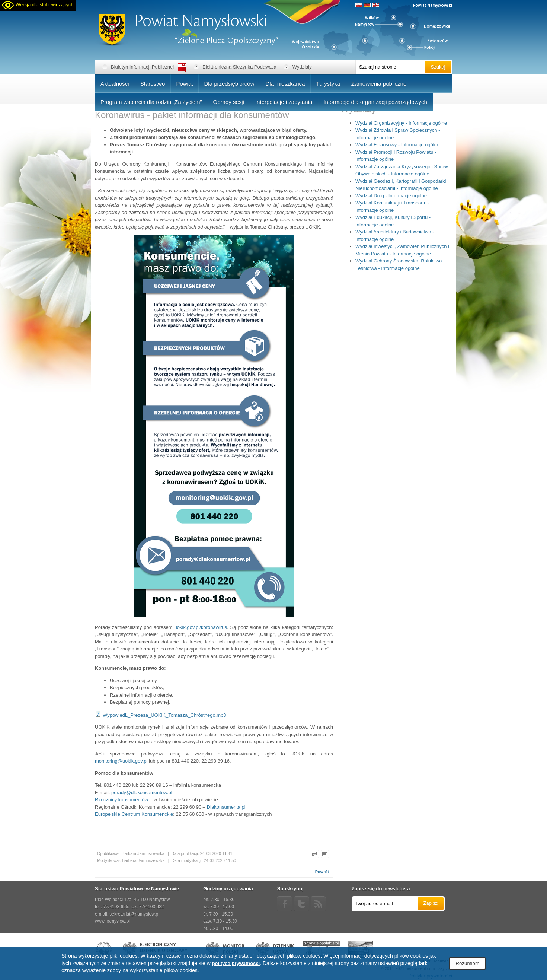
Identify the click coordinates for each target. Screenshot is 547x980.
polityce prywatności (236, 963)
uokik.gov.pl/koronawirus (201, 627)
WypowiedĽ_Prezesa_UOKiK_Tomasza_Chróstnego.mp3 (164, 715)
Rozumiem (467, 963)
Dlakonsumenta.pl (226, 807)
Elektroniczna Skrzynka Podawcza (239, 67)
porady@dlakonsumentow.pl (142, 793)
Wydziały (302, 67)
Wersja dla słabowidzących (45, 5)
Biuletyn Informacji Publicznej (142, 67)
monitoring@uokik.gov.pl (121, 761)
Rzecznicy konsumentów (121, 800)
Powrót (322, 872)
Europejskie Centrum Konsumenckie (134, 814)
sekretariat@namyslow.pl (134, 914)
